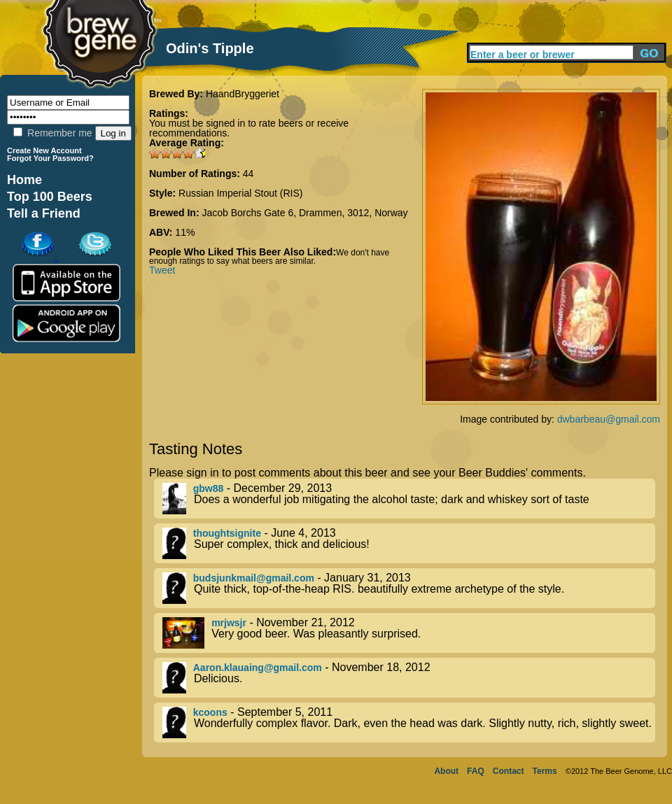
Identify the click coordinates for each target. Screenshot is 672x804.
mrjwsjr (229, 623)
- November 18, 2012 (409, 678)
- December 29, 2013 (409, 499)
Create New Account (44, 150)
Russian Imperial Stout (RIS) (240, 193)
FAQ (476, 771)
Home (24, 180)
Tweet (162, 270)
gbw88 (209, 488)
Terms (545, 771)
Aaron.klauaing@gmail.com (258, 668)
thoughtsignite (227, 533)
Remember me (52, 133)
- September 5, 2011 (409, 722)
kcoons (210, 712)
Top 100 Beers (50, 197)
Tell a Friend (44, 213)
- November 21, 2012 (409, 633)
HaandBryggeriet (243, 94)
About (446, 771)
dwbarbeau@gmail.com (609, 419)
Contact (509, 771)
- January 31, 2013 (409, 588)
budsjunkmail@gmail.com (254, 578)
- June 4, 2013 (409, 543)
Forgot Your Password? (50, 158)
